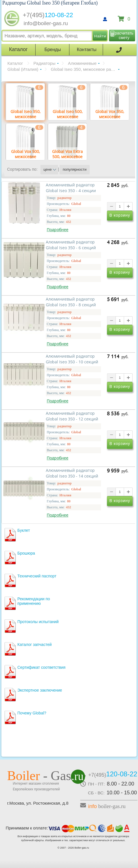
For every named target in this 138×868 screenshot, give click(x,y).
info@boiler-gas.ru (46, 23)
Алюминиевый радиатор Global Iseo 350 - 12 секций (72, 416)
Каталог (15, 63)
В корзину (120, 215)
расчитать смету (124, 35)
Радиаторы (45, 63)
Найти (100, 36)
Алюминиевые (82, 63)
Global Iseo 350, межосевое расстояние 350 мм (85, 69)
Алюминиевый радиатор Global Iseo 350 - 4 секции (71, 188)
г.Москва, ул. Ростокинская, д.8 (38, 803)
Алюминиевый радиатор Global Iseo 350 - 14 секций (72, 473)
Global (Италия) (23, 69)
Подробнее (57, 230)
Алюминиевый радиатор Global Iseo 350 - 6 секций (71, 245)
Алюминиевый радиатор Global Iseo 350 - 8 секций (71, 302)
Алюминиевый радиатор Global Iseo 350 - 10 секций (72, 359)
